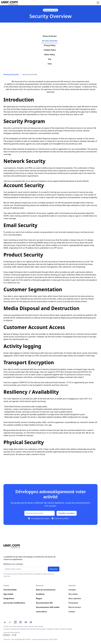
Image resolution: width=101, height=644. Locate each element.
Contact (72, 612)
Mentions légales (66, 629)
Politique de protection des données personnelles (28, 629)
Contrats (7, 629)
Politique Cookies (53, 629)
